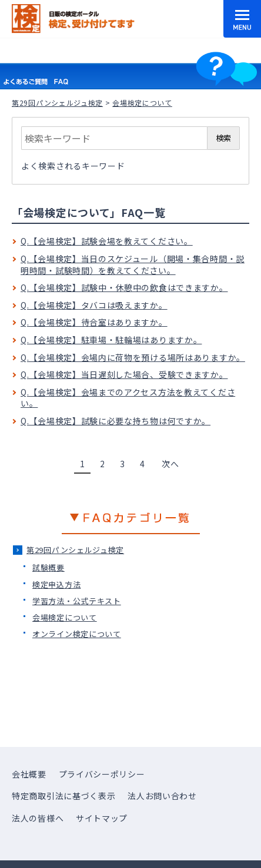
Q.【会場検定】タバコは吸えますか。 (94, 305)
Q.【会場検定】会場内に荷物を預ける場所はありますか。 (133, 357)
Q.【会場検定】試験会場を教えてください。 (107, 241)
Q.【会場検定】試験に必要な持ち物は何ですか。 (116, 421)
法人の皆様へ (38, 818)
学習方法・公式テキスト (77, 601)
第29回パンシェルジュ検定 (57, 103)
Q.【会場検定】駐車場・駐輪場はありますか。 (111, 340)
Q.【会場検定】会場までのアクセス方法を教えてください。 (128, 398)
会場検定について (65, 617)
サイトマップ (102, 818)
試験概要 (48, 567)
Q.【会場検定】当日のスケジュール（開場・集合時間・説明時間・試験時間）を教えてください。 (133, 264)
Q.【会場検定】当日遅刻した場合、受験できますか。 (124, 374)
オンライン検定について (77, 634)
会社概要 (29, 774)
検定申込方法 (56, 584)
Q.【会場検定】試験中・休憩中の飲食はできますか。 (124, 287)
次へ (170, 464)
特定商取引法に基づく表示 (63, 796)
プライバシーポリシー (102, 774)
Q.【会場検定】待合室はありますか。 (94, 322)
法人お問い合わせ (162, 796)
